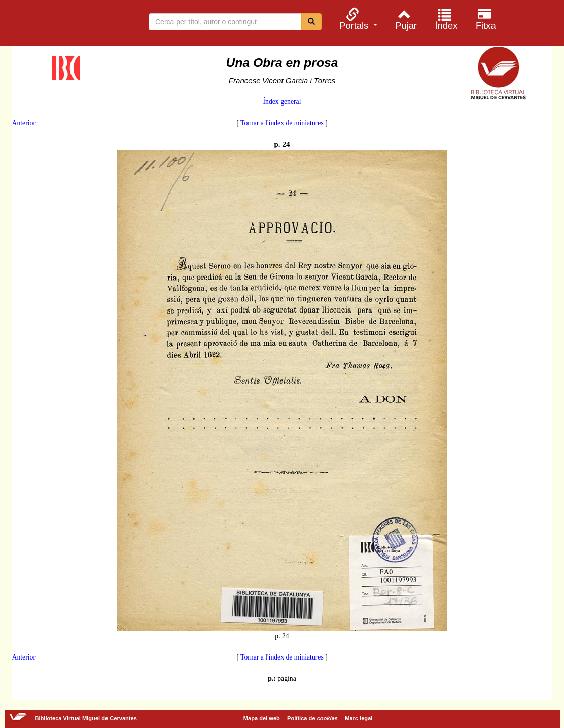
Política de (312, 718)
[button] (357, 19)
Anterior (24, 123)
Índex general (282, 102)
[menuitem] (357, 19)
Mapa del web (262, 718)
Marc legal (359, 718)
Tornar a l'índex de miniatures (282, 123)
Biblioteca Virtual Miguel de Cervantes (61, 24)
